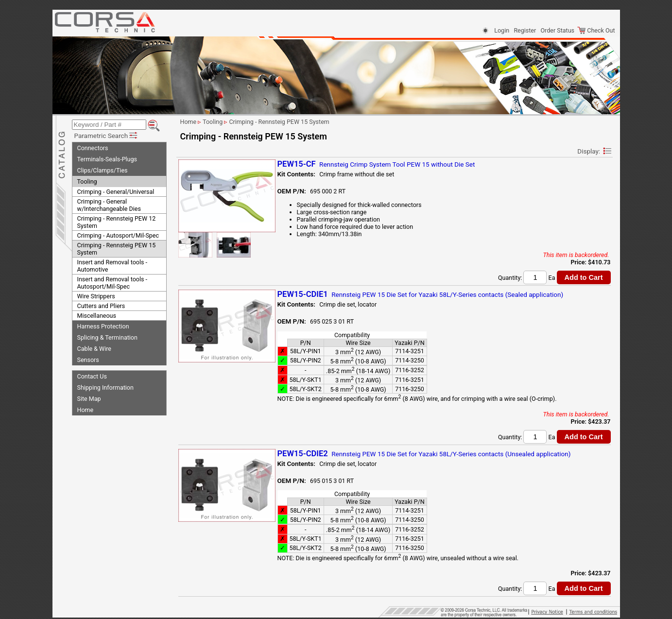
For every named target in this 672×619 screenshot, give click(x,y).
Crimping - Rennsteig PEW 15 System (117, 249)
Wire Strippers (96, 296)
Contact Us (92, 376)
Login (502, 30)
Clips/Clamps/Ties (103, 170)
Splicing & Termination (107, 337)
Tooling (87, 181)
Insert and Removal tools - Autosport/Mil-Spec (112, 283)
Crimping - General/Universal (116, 192)
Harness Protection (103, 326)
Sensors (88, 360)
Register (525, 30)
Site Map (89, 399)
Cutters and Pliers (101, 306)
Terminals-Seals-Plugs (107, 159)
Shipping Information (105, 387)
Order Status (558, 30)
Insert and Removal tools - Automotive (112, 266)
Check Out (596, 30)
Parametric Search (107, 136)
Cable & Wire (94, 349)
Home (86, 410)
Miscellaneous (97, 316)
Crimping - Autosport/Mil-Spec (118, 235)
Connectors (93, 148)
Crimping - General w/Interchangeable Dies (109, 205)
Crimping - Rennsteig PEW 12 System (117, 222)
